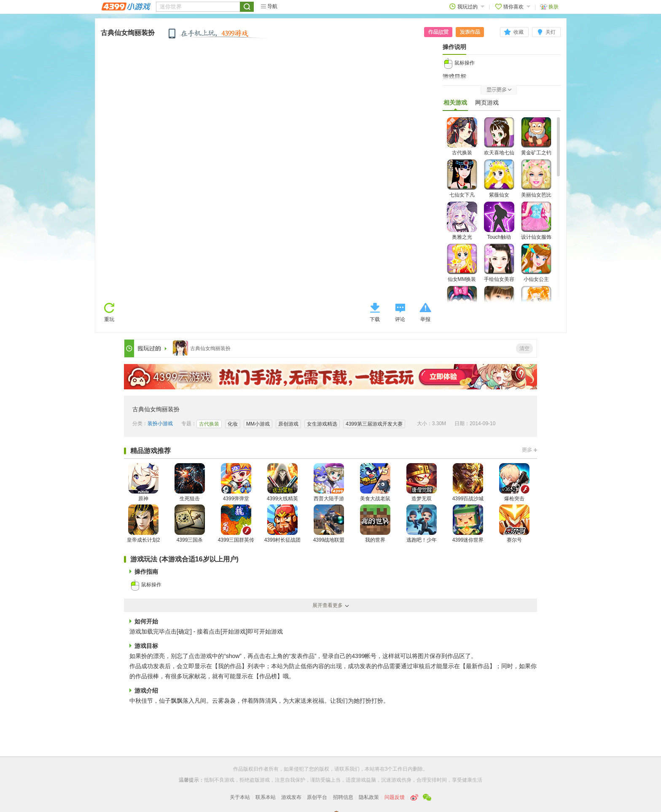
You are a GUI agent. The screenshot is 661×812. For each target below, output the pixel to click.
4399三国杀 (190, 524)
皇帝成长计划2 (144, 524)
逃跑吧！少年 (422, 524)
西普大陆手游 (329, 482)
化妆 (233, 424)
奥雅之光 (462, 221)
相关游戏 (455, 105)
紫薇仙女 (499, 179)
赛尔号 (514, 524)
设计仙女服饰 (536, 221)
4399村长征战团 (283, 524)
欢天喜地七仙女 (499, 142)
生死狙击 (190, 482)
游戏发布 (291, 797)
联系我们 (349, 769)
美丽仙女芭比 (536, 179)
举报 (425, 319)
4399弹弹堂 (236, 482)
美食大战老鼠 (375, 482)
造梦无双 (422, 482)
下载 (375, 319)
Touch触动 (499, 221)
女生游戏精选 (322, 424)
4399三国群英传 (236, 524)
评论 (400, 319)
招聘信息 (343, 797)
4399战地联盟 (329, 524)
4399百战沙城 (468, 482)
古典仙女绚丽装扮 (128, 33)
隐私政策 (369, 797)
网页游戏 (487, 103)
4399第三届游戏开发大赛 (374, 424)
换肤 (549, 7)
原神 (143, 482)
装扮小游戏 (160, 424)
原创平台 (317, 797)
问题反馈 (395, 797)
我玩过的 (467, 7)
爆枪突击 (514, 482)
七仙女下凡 (462, 179)
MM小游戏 (258, 424)
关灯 (551, 32)
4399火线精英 (283, 482)
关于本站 (240, 797)
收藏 (519, 32)
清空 (524, 348)
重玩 (109, 319)
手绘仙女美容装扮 (499, 268)
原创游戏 (288, 424)
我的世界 (375, 524)
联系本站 (266, 797)
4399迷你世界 (468, 524)
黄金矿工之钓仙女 (536, 142)
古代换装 (462, 136)
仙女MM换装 (462, 263)
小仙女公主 (536, 263)
